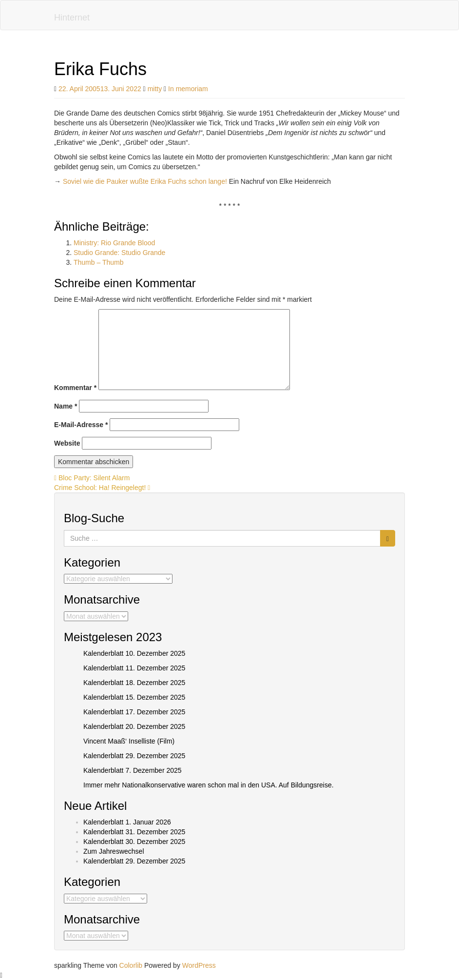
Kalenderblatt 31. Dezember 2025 (134, 832)
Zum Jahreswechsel (114, 851)
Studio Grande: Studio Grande (119, 253)
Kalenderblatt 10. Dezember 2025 (134, 653)
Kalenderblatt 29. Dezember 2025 (134, 756)
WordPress (199, 965)
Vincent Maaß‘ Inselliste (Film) (129, 741)
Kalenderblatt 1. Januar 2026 (127, 822)
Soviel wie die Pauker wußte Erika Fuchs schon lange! (145, 181)
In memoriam (188, 89)
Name (66, 406)
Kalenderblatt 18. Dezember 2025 (134, 683)
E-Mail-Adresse (81, 425)
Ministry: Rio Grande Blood (114, 243)
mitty (155, 89)
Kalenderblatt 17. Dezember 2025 (134, 712)
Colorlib (131, 965)
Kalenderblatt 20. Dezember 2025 (134, 726)
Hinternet (72, 18)
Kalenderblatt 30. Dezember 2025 (134, 842)
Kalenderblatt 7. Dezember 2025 (133, 770)
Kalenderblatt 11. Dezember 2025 (134, 668)
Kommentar (75, 388)
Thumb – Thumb (98, 262)
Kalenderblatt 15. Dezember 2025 (134, 697)
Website (67, 443)
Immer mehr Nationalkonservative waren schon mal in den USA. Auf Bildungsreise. (209, 785)
